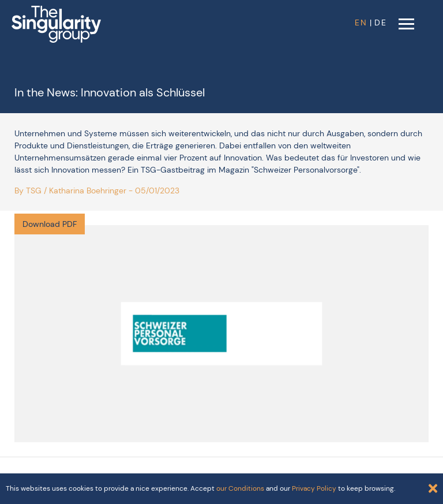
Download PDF (50, 224)
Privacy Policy (314, 488)
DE (381, 23)
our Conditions (240, 488)
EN (361, 23)
